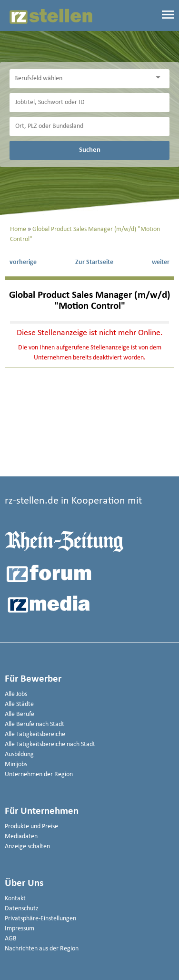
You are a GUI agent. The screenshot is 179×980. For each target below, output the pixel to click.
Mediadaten (21, 837)
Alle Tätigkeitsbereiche (35, 734)
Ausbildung (19, 754)
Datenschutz (22, 909)
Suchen (90, 150)
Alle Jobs (16, 694)
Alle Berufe (20, 714)
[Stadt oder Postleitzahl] (89, 126)
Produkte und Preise (31, 827)
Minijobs (16, 764)
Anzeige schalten (27, 847)
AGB (11, 939)
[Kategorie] (80, 79)
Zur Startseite (94, 262)
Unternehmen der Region (39, 775)
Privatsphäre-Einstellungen (40, 919)
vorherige (23, 262)
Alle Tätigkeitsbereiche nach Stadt (50, 744)
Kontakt (15, 899)
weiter (161, 262)
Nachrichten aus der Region (42, 949)
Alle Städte (19, 704)
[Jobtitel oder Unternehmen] (89, 103)
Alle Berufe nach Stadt (35, 724)
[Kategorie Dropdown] (160, 78)
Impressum (20, 929)
